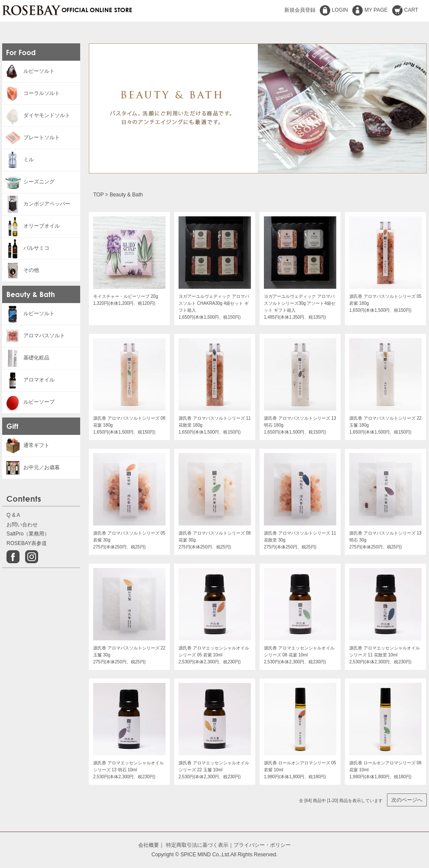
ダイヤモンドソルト (36, 115)
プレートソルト (31, 137)
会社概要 (149, 845)
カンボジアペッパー (36, 204)
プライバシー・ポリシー (262, 845)
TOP (98, 195)
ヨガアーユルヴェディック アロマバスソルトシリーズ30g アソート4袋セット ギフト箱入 (300, 303)
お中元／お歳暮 (31, 467)
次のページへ (407, 800)
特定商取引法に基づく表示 (197, 845)
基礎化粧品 (26, 358)
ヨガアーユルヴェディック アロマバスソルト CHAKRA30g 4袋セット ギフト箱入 (214, 303)
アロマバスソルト (34, 336)
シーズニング (28, 182)
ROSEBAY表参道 (27, 543)
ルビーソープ (28, 402)
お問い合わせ (22, 525)
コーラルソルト (31, 93)
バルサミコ (26, 248)
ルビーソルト (28, 71)
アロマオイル (28, 380)
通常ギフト (26, 445)
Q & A (13, 515)
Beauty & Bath (126, 195)
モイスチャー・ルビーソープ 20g (125, 296)
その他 (21, 270)
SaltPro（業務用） (28, 534)
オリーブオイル (31, 226)
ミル (18, 160)
